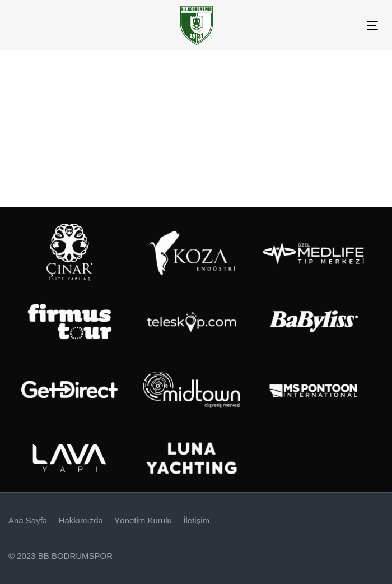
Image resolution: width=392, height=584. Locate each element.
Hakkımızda (81, 520)
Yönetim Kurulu (143, 520)
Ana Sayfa (28, 520)
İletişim (196, 520)
